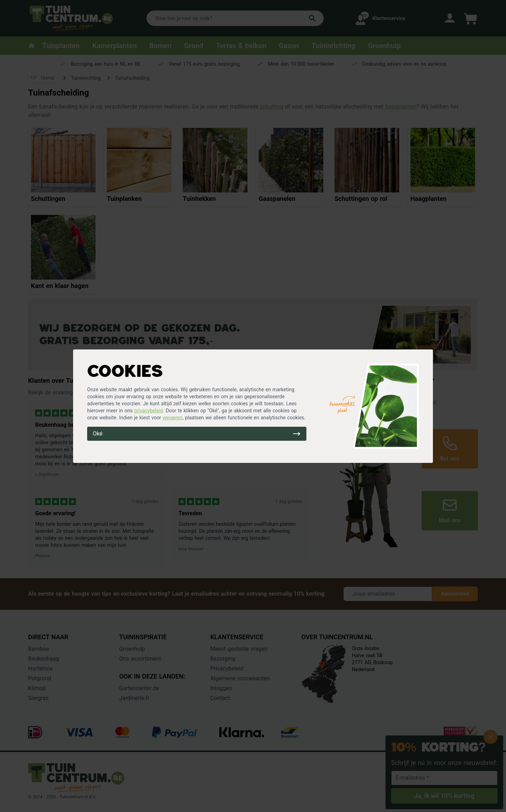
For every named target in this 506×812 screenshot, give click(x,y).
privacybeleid (149, 411)
